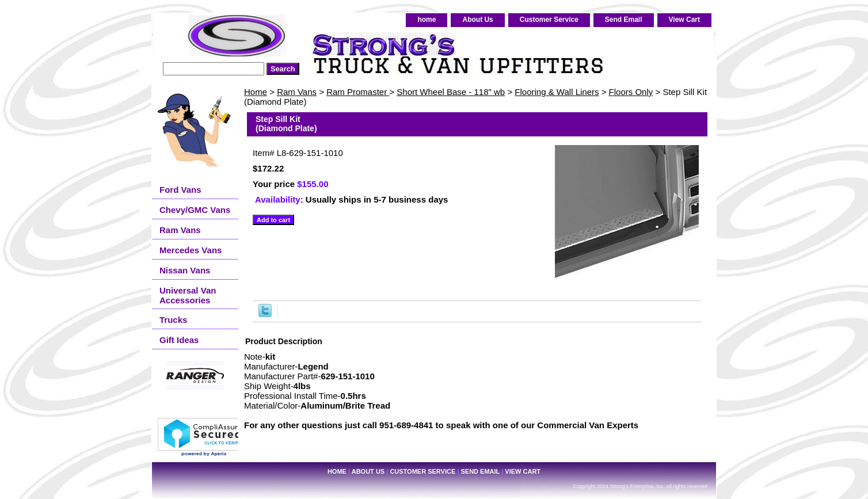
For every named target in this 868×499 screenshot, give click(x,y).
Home (256, 92)
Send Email (624, 20)
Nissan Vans (185, 270)
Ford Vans (180, 190)
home (427, 20)
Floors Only (631, 92)
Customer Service (549, 20)
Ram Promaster (358, 92)
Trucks (173, 320)
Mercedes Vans (191, 250)
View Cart (684, 20)
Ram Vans (297, 92)
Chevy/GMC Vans (195, 210)
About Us (477, 20)
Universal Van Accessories (188, 295)
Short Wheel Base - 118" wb (451, 92)
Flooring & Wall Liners (557, 92)
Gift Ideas (179, 340)
